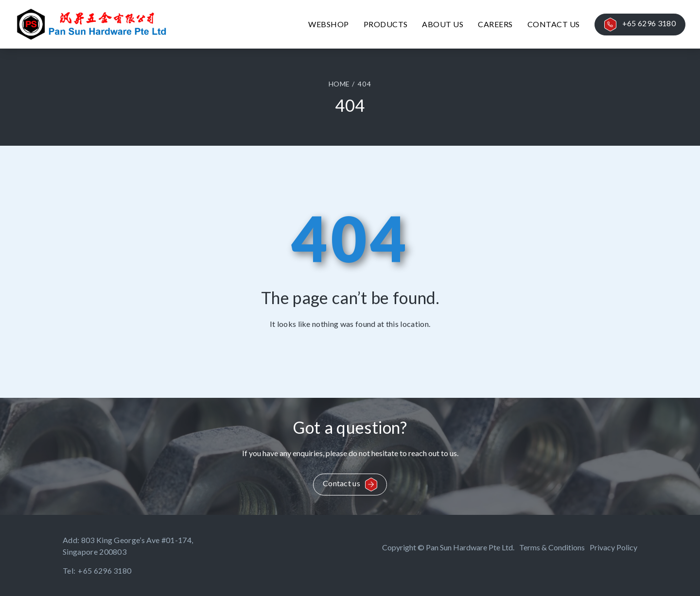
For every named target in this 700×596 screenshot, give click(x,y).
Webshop (328, 24)
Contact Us (554, 24)
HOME (339, 84)
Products (386, 24)
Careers (495, 24)
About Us (443, 24)
